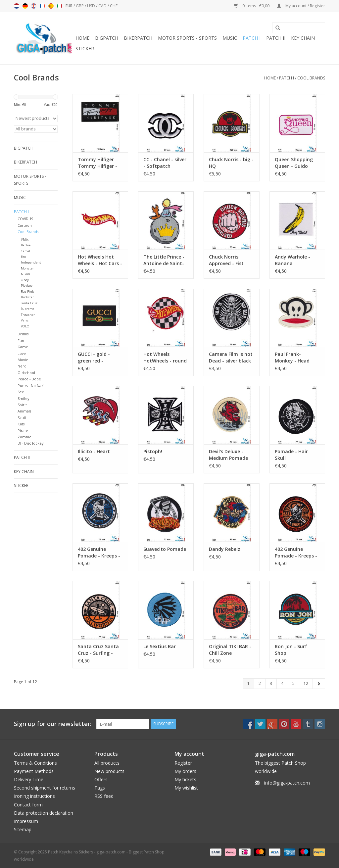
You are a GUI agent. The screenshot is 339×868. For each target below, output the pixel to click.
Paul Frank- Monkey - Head (292, 357)
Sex (21, 392)
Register (183, 763)
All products (107, 763)
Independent (31, 262)
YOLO (25, 326)
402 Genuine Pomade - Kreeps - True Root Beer (296, 553)
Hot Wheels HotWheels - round (165, 357)
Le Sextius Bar (160, 646)
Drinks (23, 334)
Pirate (23, 431)
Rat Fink (27, 291)
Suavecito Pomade (165, 549)
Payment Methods (34, 771)
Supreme (27, 309)
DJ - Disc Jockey (30, 443)
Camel (25, 251)
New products (109, 771)
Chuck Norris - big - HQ (231, 163)
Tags (100, 788)
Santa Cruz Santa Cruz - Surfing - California (98, 650)
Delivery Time (29, 779)
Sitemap (23, 829)
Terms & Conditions (35, 763)
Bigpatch (107, 38)
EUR (70, 6)
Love (22, 353)
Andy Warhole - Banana (292, 260)
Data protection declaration (44, 813)
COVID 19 (25, 219)
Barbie (26, 245)
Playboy (27, 286)
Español (51, 6)
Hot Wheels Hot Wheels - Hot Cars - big (100, 260)
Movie (23, 360)
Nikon (25, 274)
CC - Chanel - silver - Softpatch (165, 163)
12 (306, 683)
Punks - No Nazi (31, 386)
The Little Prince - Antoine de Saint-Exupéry (164, 260)
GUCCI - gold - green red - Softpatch (94, 358)
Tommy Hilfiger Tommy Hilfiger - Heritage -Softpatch (97, 163)
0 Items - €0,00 (252, 6)
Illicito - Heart (94, 451)
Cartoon (25, 225)
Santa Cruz (29, 303)
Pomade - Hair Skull (291, 455)
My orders (185, 771)
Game (23, 347)
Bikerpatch (138, 38)
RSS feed (104, 796)
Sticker (85, 48)
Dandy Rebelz (225, 549)
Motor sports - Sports (187, 38)
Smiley (23, 398)
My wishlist (186, 788)
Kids (21, 424)
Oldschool (26, 373)
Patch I (252, 38)
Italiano (60, 6)
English (34, 6)
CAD (103, 6)
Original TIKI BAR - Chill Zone (230, 650)
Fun (21, 340)
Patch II (276, 38)
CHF (114, 6)
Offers (101, 779)
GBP (80, 6)
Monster (27, 268)
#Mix (25, 240)
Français (42, 6)
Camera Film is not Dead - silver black (231, 357)
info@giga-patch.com (287, 783)
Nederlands (17, 6)
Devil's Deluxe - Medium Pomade (228, 455)
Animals (24, 411)
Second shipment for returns (45, 788)
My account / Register (301, 6)
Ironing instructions (34, 796)
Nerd (22, 366)
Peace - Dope (29, 379)
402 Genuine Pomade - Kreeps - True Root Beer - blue (99, 553)
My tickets (185, 779)
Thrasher (28, 315)
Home (82, 38)
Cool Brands (311, 78)
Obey (25, 280)
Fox (23, 257)
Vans (25, 320)
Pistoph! (153, 451)
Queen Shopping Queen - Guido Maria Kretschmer (296, 163)
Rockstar (27, 297)
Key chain (303, 38)
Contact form (28, 805)
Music (230, 38)
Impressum (26, 821)
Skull (22, 418)
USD (92, 6)
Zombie (24, 437)
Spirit (22, 405)
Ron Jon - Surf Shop (291, 650)
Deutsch (25, 6)
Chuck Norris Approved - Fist (226, 260)
